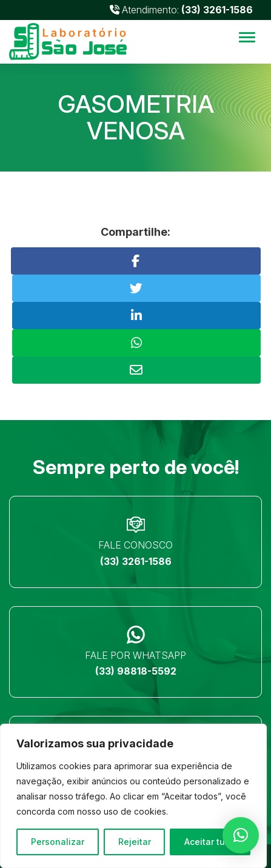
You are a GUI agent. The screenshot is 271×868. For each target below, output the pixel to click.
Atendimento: (181, 10)
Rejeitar (135, 842)
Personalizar (58, 842)
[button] (241, 835)
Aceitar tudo (210, 842)
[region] (133, 796)
